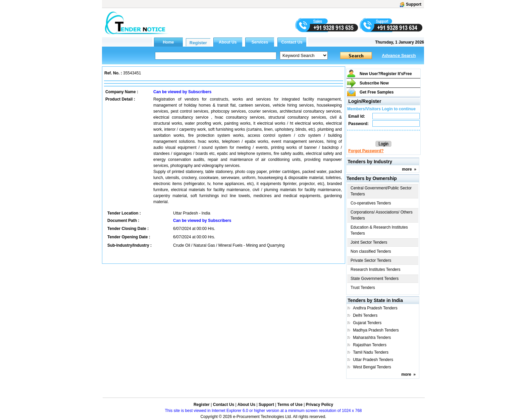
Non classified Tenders (371, 251)
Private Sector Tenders (371, 260)
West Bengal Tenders (372, 367)
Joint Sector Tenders (369, 242)
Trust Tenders (363, 288)
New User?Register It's (386, 74)
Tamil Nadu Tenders (371, 352)
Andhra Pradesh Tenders (375, 308)
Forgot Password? (366, 151)
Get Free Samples (377, 92)
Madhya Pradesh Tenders (376, 330)
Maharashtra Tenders (372, 338)
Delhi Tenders (365, 315)
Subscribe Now (374, 83)
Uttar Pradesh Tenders (373, 360)
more (407, 169)
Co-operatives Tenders (371, 203)
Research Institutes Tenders (376, 269)
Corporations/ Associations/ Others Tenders (382, 215)
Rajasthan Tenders (370, 345)
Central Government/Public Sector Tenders (381, 191)
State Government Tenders (375, 279)
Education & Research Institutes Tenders (379, 230)
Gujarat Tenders (367, 323)
